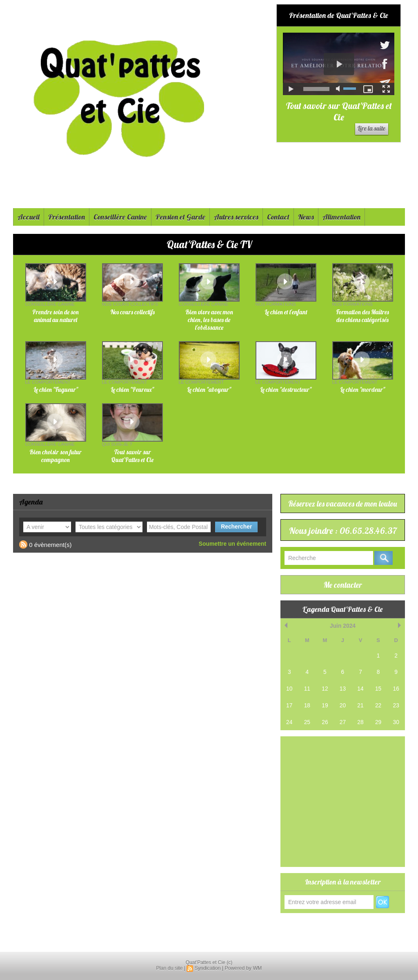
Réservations (299, 936)
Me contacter (343, 597)
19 (325, 716)
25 (307, 732)
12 (325, 700)
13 (342, 700)
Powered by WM (242, 968)
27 (342, 732)
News (306, 217)
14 (360, 700)
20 (342, 716)
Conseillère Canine (120, 217)
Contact (278, 217)
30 (396, 732)
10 (289, 700)
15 (378, 700)
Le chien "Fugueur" (56, 390)
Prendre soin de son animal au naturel (56, 316)
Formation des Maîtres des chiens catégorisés (362, 316)
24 (289, 732)
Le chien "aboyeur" (209, 390)
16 (396, 700)
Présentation (67, 217)
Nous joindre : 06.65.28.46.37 (343, 536)
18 (307, 716)
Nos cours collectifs (132, 312)
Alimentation (341, 217)
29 (378, 732)
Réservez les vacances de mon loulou (343, 503)
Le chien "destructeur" (286, 390)
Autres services (236, 217)
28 (360, 732)
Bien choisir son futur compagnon (56, 456)
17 (289, 716)
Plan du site (170, 968)
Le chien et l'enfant (286, 312)
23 (396, 716)
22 (378, 716)
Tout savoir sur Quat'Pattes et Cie (339, 111)
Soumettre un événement (235, 543)
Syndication (208, 968)
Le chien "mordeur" (362, 390)
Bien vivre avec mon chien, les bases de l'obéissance (209, 320)
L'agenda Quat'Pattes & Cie (343, 622)
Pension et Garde (180, 217)
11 (307, 700)
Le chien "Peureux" (132, 390)
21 (360, 716)
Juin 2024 (343, 638)
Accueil (29, 217)
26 (325, 732)
